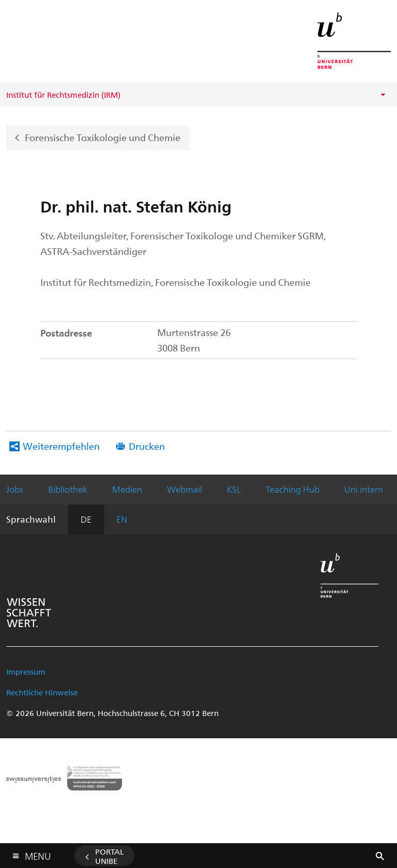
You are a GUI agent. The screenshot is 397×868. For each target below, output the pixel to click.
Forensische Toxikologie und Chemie (103, 137)
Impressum (26, 672)
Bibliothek (68, 489)
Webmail (185, 489)
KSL (234, 489)
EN (122, 519)
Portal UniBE (110, 856)
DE (86, 519)
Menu (38, 854)
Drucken (147, 446)
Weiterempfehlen (61, 446)
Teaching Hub (293, 489)
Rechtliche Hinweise (42, 692)
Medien (127, 489)
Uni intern (364, 489)
